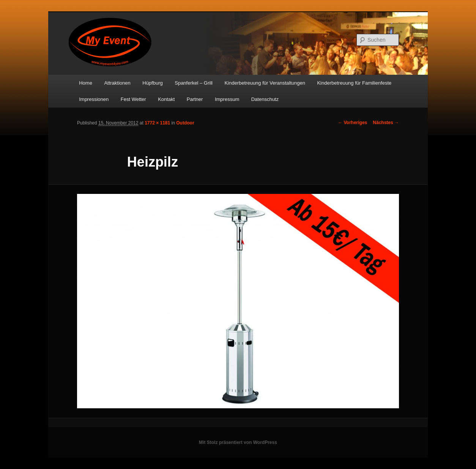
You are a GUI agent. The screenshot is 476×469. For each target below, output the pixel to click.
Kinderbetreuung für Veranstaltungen (265, 83)
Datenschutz (265, 99)
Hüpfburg (152, 83)
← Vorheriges (352, 123)
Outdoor (185, 123)
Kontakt (166, 99)
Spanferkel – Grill (194, 83)
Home (86, 83)
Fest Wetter (133, 99)
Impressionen (94, 99)
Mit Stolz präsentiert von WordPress (238, 442)
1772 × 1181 (157, 123)
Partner (195, 99)
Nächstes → (386, 123)
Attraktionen (117, 83)
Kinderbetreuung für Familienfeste (354, 83)
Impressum (227, 99)
